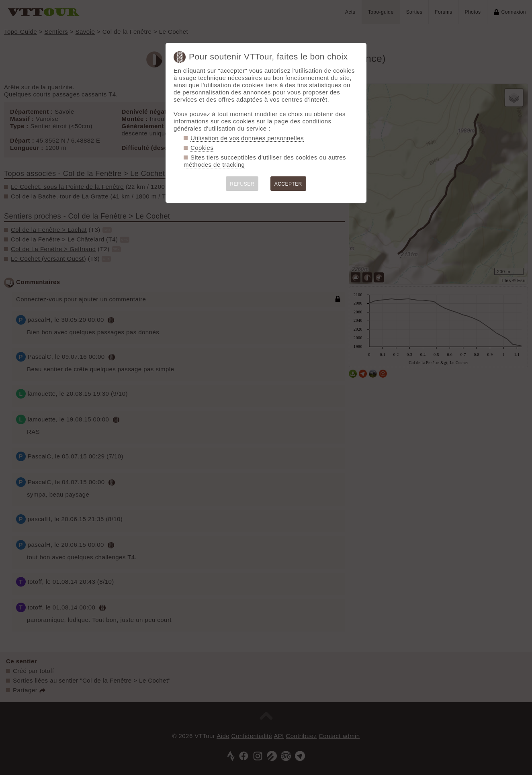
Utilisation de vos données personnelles (247, 138)
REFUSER (242, 184)
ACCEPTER (288, 184)
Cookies (202, 148)
